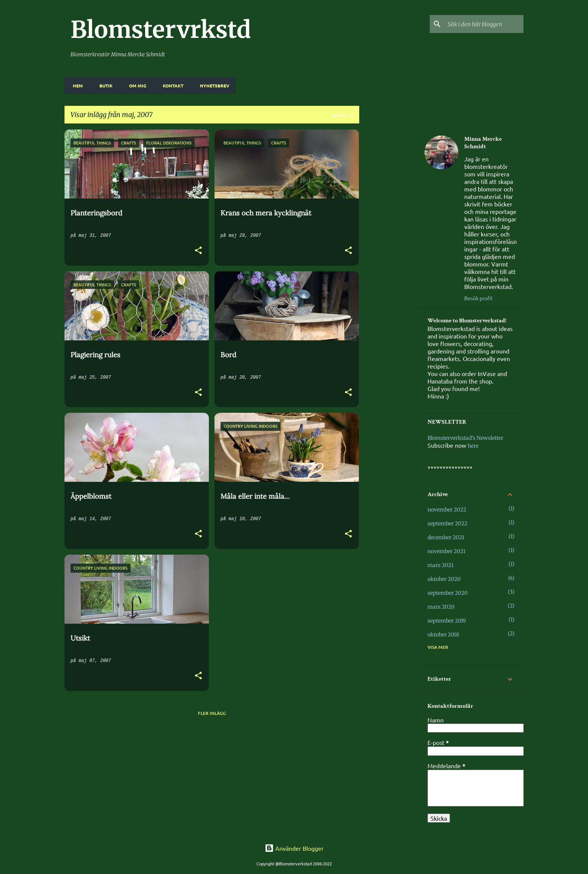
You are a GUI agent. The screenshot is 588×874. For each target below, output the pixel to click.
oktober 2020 (444, 579)
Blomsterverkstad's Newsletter (465, 438)
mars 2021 (440, 565)
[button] (198, 251)
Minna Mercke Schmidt (483, 143)
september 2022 (447, 523)
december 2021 (446, 537)
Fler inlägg (212, 713)
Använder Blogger (294, 848)
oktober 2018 (443, 635)
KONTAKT (171, 86)
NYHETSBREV (212, 86)
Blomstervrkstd (161, 30)
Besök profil (478, 298)
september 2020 (448, 593)
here (473, 446)
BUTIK (104, 86)
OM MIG (135, 86)
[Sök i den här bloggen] (484, 24)
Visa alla (343, 115)
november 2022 (447, 510)
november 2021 (446, 551)
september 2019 (447, 621)
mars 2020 (441, 607)
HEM (76, 86)
